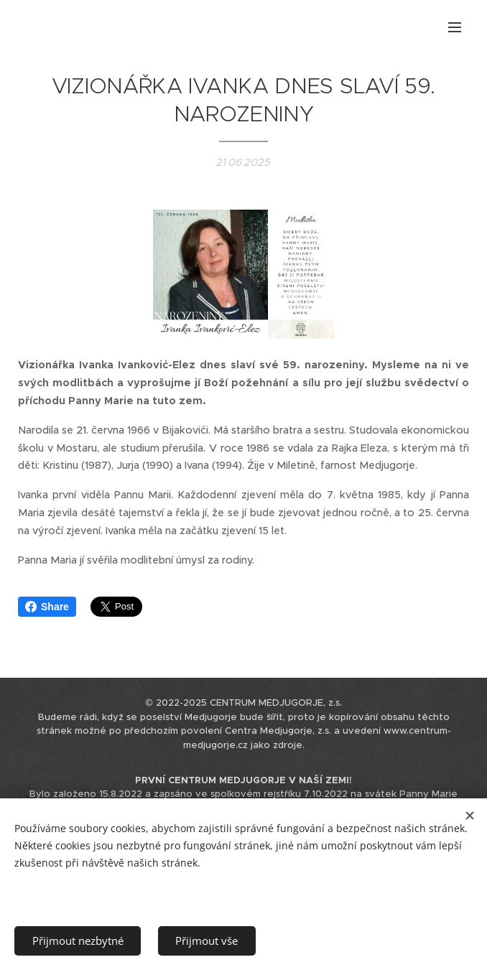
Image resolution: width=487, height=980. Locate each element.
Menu (455, 27)
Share (47, 607)
